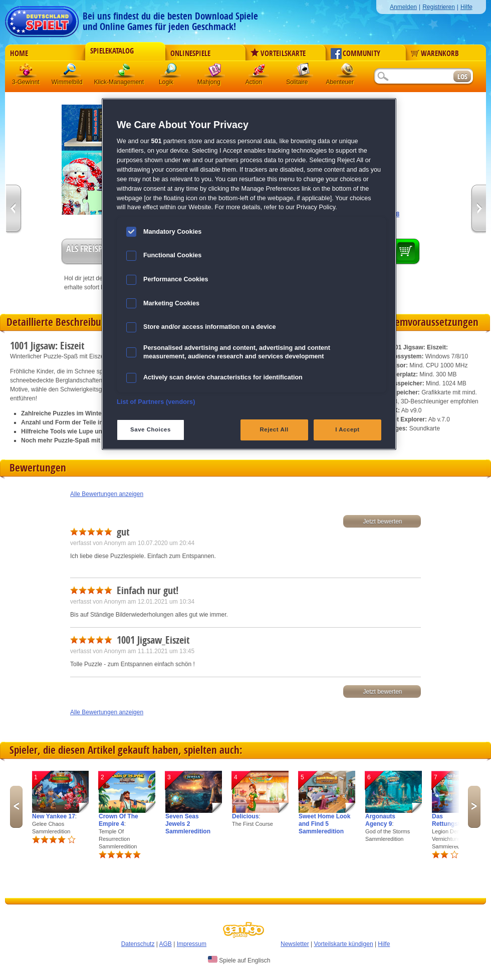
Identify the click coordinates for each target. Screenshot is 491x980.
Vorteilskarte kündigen (343, 944)
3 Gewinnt (27, 72)
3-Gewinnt (26, 82)
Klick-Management (125, 72)
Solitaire (303, 72)
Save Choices (151, 429)
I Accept (347, 429)
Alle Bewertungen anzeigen (107, 494)
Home (19, 54)
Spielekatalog (112, 51)
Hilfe (466, 7)
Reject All (274, 429)
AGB (166, 944)
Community (355, 54)
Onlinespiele (190, 54)
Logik (171, 72)
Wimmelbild (71, 72)
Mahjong (215, 72)
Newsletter (295, 944)
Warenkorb (435, 54)
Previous (16, 807)
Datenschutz (138, 944)
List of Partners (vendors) (156, 402)
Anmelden (403, 7)
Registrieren (439, 7)
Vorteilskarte (278, 54)
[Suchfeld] (413, 77)
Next (474, 807)
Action (259, 72)
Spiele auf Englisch (239, 960)
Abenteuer (347, 72)
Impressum (192, 944)
